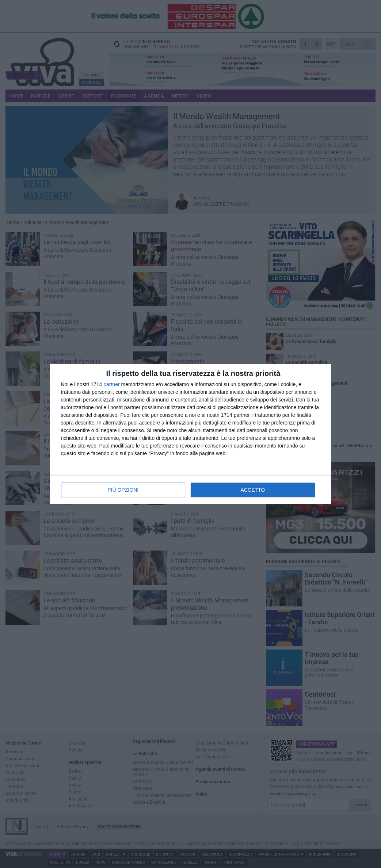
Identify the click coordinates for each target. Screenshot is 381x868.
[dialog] (191, 434)
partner (111, 384)
